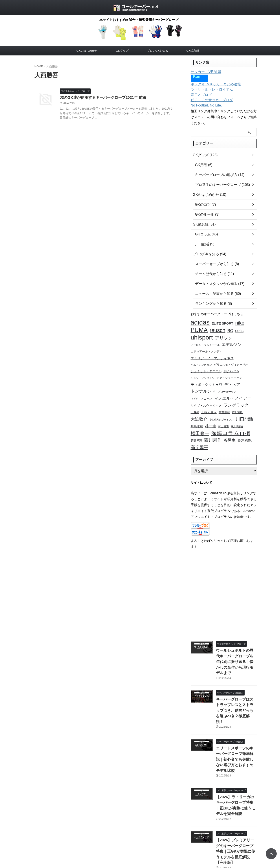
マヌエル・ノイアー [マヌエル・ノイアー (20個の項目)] (233, 392)
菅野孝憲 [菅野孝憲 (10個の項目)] (196, 431)
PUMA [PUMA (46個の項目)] (199, 329)
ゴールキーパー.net (140, 854)
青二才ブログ (200, 95)
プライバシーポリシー (115, 844)
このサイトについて (167, 844)
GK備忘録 (193, 51)
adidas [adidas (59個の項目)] (200, 322)
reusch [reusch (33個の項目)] (217, 329)
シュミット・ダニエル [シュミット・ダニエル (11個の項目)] (206, 368)
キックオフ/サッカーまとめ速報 (213, 84)
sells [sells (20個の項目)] (239, 329)
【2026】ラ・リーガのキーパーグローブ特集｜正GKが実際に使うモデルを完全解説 (236, 767)
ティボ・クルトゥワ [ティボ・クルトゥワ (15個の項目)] (207, 380)
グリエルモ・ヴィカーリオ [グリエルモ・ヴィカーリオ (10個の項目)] (231, 361)
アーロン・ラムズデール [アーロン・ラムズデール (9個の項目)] (205, 343)
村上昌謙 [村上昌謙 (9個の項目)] (223, 418)
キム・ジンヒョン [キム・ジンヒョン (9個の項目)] (201, 361)
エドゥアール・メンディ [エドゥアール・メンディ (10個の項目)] (206, 349)
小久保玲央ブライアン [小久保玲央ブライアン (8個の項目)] (221, 412)
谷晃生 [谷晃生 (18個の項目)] (230, 431)
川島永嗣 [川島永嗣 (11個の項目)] (197, 418)
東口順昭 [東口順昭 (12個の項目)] (237, 418)
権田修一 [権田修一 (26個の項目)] (200, 424)
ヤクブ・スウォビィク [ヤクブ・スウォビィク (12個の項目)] (206, 399)
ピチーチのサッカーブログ (209, 100)
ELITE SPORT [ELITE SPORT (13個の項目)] (222, 323)
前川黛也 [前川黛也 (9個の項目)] (237, 405)
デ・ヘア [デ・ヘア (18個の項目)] (232, 380)
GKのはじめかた (87, 51)
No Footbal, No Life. (204, 105)
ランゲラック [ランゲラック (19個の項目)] (236, 399)
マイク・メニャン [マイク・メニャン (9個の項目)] (201, 393)
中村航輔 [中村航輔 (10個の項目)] (224, 405)
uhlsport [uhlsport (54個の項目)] (202, 336)
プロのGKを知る (158, 51)
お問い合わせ (141, 844)
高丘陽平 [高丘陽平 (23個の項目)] (199, 437)
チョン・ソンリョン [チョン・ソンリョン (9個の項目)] (203, 374)
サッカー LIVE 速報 (204, 72)
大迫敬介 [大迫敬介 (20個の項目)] (199, 411)
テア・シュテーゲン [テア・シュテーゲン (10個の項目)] (229, 374)
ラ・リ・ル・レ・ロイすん (209, 90)
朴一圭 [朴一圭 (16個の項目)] (211, 418)
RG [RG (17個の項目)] (230, 330)
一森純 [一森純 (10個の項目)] (195, 405)
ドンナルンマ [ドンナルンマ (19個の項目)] (203, 386)
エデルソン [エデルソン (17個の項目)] (232, 342)
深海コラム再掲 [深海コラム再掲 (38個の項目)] (231, 424)
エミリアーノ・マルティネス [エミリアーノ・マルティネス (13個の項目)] (212, 355)
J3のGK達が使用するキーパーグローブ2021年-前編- (123, 98)
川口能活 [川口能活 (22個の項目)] (244, 411)
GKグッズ (122, 51)
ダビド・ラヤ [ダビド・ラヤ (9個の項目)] (231, 368)
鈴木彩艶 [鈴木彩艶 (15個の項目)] (245, 431)
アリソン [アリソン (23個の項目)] (224, 336)
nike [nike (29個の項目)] (240, 323)
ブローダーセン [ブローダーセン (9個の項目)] (227, 386)
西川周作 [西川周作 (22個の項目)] (213, 431)
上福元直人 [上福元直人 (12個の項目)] (209, 405)
